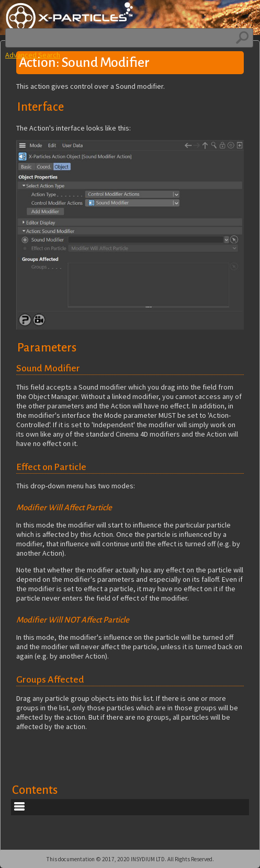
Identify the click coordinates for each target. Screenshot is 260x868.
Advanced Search (33, 55)
